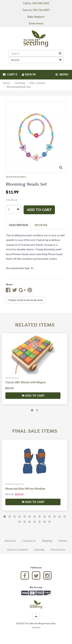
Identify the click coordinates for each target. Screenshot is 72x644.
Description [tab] (18, 225)
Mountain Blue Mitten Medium (25, 489)
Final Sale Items (35, 431)
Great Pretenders (16, 177)
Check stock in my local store (26, 300)
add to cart (39, 210)
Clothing (20, 83)
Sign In (29, 74)
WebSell (36, 627)
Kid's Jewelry (37, 83)
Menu (62, 74)
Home (6, 83)
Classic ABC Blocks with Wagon (26, 382)
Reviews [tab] (41, 225)
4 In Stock (12, 200)
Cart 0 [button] (10, 74)
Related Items (35, 325)
